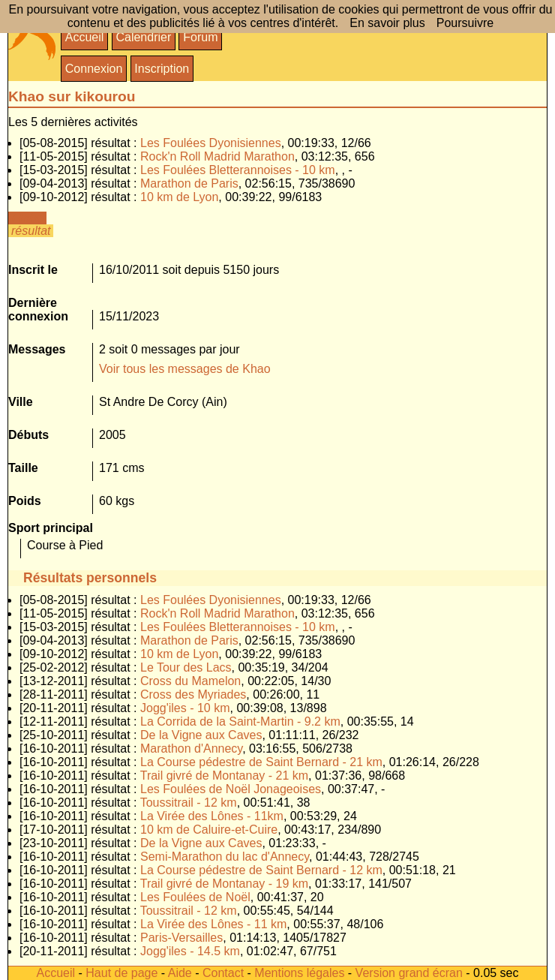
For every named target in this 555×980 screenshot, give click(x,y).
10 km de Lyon (179, 197)
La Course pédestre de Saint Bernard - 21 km (261, 762)
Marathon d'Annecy (191, 749)
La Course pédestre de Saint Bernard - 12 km (261, 870)
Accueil (85, 37)
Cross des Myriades (193, 694)
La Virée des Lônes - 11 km (213, 924)
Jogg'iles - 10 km (185, 708)
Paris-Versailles (181, 938)
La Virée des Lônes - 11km (212, 816)
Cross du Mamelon (190, 681)
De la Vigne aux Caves (201, 735)
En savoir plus (387, 23)
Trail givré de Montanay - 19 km (224, 884)
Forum (200, 37)
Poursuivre (465, 23)
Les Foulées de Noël (195, 897)
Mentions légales (299, 973)
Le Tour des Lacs (186, 667)
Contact (223, 973)
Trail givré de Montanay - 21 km (224, 776)
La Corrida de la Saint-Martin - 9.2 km (240, 721)
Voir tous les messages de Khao (185, 369)
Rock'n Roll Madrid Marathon (217, 156)
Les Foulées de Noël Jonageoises (231, 789)
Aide (180, 973)
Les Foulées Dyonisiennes (211, 143)
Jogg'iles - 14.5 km (190, 951)
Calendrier (143, 37)
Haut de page (121, 973)
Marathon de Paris (189, 183)
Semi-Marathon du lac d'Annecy (225, 857)
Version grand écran (409, 973)
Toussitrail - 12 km (189, 803)
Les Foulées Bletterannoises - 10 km (238, 170)
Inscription (162, 69)
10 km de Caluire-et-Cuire (209, 830)
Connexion (94, 69)
